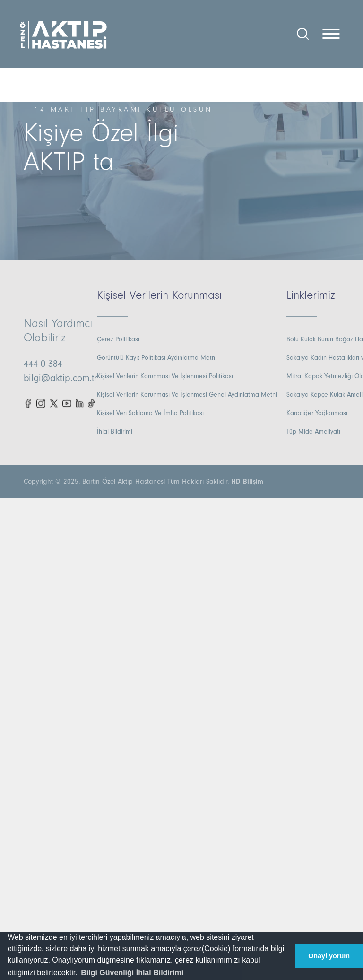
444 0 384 (43, 364)
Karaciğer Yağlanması (317, 413)
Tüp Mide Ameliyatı (313, 432)
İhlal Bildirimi (115, 432)
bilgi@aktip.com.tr (60, 378)
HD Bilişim (247, 481)
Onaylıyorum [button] (329, 956)
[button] (132, 973)
